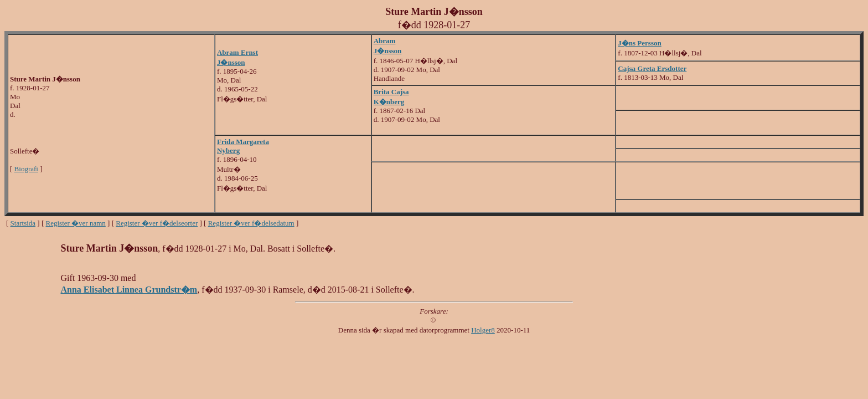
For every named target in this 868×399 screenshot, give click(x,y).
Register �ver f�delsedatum (251, 223)
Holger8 (483, 330)
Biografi (26, 169)
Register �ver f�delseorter (157, 223)
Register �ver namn (76, 223)
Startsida (23, 223)
